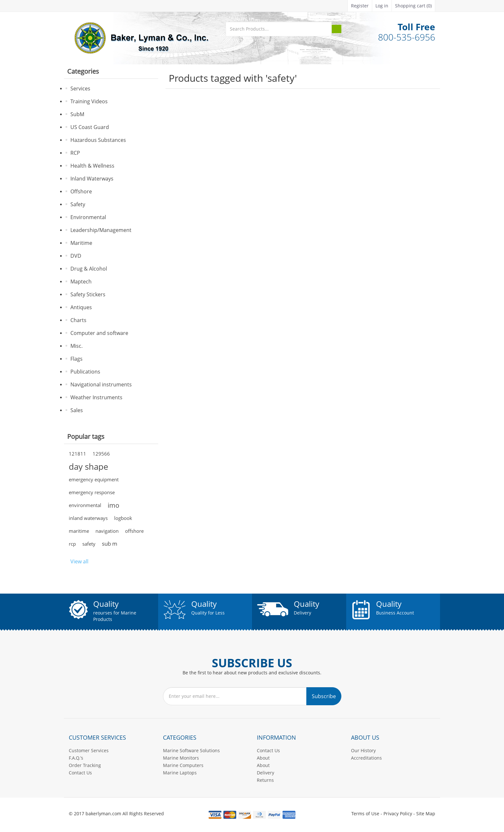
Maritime (81, 243)
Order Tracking (85, 765)
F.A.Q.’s (76, 758)
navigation (107, 531)
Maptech (81, 282)
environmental (85, 505)
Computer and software (99, 333)
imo (113, 505)
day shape (89, 467)
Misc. (76, 346)
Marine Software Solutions (191, 750)
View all (79, 561)
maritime (79, 531)
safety (89, 544)
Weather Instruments (96, 397)
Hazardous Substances (98, 140)
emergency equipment (94, 479)
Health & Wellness (92, 166)
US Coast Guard (90, 127)
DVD (76, 256)
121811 (77, 454)
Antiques (81, 307)
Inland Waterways (92, 179)
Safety (78, 204)
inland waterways (88, 518)
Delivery (265, 773)
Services (80, 88)
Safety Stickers (88, 294)
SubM (77, 114)
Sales (77, 410)
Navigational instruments (101, 384)
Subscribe (324, 696)
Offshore (81, 191)
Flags (76, 359)
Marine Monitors (181, 758)
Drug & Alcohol (89, 269)
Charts (78, 320)
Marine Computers (183, 765)
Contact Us (80, 773)
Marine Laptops (180, 773)
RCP (75, 153)
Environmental (88, 217)
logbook (123, 518)
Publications (85, 372)
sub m (110, 544)
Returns (265, 780)
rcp (72, 544)
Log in (382, 6)
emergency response (92, 492)
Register (360, 6)
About (263, 758)
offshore (134, 531)
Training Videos (89, 101)
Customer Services (89, 750)
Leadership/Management (101, 230)
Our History (363, 750)
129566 (101, 454)
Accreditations (366, 758)
